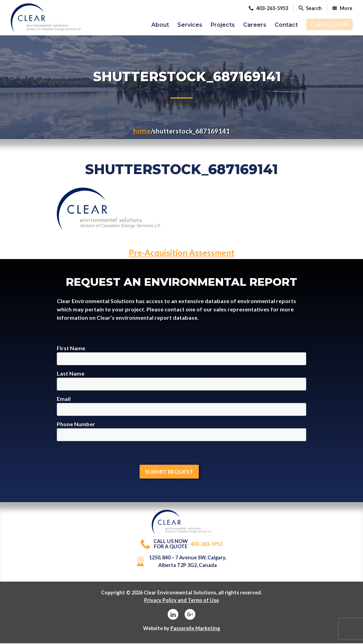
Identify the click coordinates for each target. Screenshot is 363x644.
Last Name (181, 381)
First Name (181, 356)
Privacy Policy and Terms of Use (181, 601)
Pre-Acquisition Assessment (182, 253)
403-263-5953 (181, 545)
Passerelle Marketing (195, 629)
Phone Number (181, 432)
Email (181, 406)
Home (142, 132)
